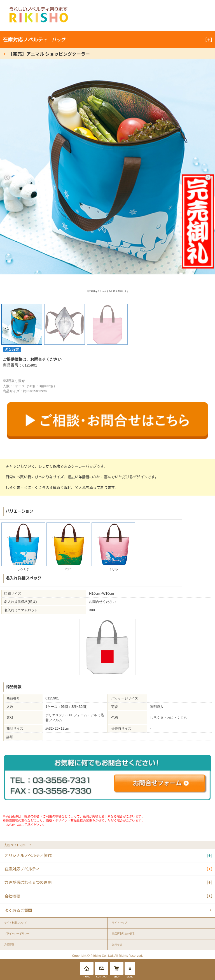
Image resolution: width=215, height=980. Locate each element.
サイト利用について (16, 923)
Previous (7, 178)
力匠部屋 (9, 944)
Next (208, 178)
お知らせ (117, 944)
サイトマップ (120, 923)
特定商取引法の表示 (123, 934)
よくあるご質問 (18, 910)
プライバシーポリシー (17, 934)
